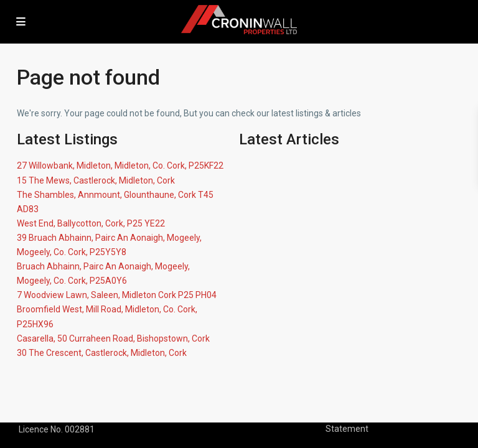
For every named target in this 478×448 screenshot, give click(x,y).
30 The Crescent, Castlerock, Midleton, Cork (102, 353)
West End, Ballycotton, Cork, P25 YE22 (91, 223)
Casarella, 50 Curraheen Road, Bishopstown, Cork (113, 338)
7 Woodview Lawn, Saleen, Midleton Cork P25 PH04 (117, 295)
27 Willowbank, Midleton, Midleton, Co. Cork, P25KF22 (120, 166)
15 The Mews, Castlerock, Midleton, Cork (96, 180)
